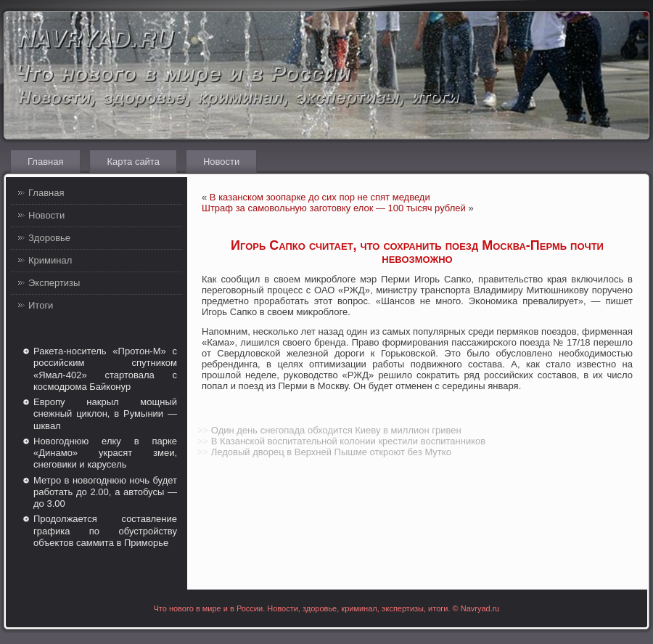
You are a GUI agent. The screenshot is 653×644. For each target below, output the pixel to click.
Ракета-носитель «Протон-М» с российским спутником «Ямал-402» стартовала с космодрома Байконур (105, 369)
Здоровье (49, 238)
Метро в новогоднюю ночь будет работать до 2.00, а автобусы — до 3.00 (105, 492)
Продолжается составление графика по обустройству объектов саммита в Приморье (105, 531)
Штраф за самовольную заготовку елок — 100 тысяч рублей (334, 208)
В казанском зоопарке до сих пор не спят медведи (320, 197)
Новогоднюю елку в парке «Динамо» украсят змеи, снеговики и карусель (105, 453)
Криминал (50, 260)
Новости (221, 162)
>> (203, 430)
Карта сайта (133, 162)
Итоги (41, 305)
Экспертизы (54, 283)
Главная (45, 162)
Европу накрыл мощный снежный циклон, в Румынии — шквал (105, 414)
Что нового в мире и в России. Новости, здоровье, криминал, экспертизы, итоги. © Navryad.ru (327, 608)
